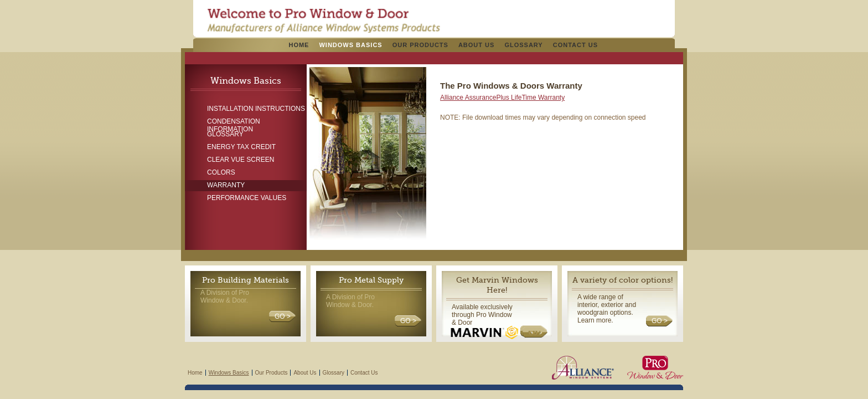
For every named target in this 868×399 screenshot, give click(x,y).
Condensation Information (234, 122)
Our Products (420, 45)
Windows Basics (350, 45)
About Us (476, 45)
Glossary (523, 45)
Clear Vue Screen (241, 160)
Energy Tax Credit (241, 147)
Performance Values (247, 198)
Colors (221, 172)
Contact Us (575, 45)
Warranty (226, 185)
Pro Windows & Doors (324, 21)
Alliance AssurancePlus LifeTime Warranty (502, 98)
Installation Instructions (256, 109)
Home (299, 45)
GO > (283, 316)
